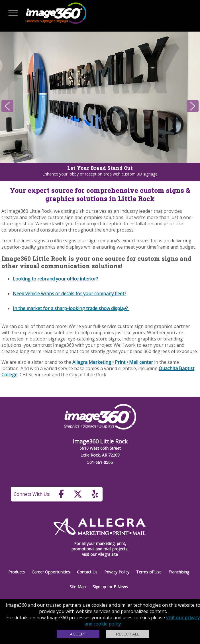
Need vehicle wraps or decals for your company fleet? (70, 294)
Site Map (78, 587)
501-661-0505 (100, 462)
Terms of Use (149, 572)
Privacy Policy (117, 572)
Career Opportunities (51, 572)
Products (17, 572)
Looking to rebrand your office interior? (56, 279)
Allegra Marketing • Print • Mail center (113, 362)
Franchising (179, 572)
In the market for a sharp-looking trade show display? (71, 308)
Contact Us (87, 572)
